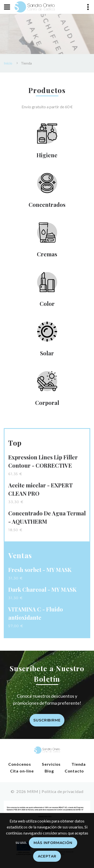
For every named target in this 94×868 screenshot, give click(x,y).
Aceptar (47, 856)
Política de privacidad (63, 791)
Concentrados (47, 205)
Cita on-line (22, 771)
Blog (49, 771)
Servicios (51, 764)
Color (47, 304)
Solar (47, 353)
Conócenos (20, 764)
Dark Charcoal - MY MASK (42, 589)
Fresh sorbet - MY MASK (40, 570)
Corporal (47, 403)
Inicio (8, 63)
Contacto (74, 771)
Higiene (47, 155)
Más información (53, 843)
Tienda (79, 764)
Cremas (47, 254)
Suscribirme (47, 720)
